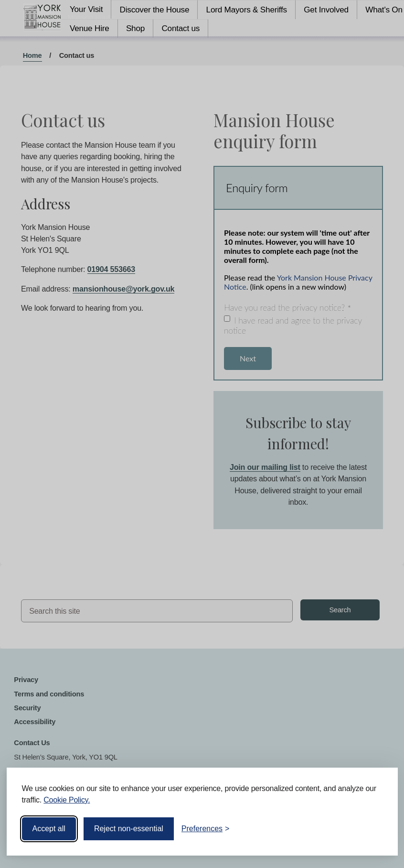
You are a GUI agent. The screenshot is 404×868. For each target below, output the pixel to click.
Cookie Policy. (67, 800)
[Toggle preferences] (206, 829)
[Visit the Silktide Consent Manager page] (377, 829)
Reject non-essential (129, 829)
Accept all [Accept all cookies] (49, 829)
